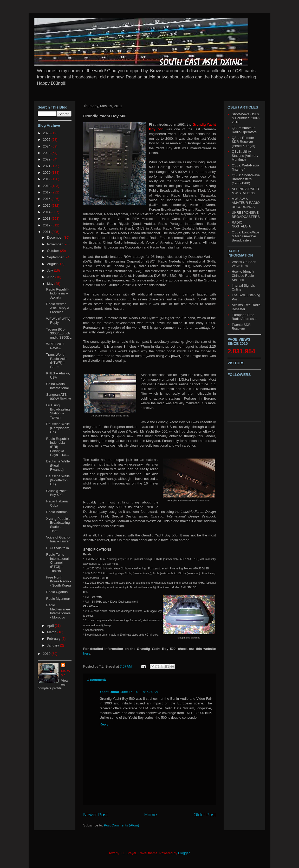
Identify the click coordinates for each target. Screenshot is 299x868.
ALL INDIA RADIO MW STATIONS (245, 191)
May (51, 284)
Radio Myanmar (58, 599)
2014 (47, 212)
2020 (47, 173)
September (56, 257)
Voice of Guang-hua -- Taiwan (58, 539)
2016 (47, 199)
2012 (47, 225)
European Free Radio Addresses (244, 317)
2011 (47, 232)
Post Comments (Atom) (122, 825)
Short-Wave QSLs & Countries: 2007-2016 (246, 118)
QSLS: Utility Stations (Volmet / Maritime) (245, 156)
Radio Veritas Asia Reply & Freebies (58, 308)
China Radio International (57, 386)
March (52, 632)
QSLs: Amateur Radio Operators (244, 130)
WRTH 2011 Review (55, 346)
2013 (47, 218)
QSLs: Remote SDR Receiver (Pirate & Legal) (243, 142)
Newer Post (95, 815)
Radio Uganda (57, 592)
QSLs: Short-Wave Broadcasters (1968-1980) (246, 179)
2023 (47, 153)
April (51, 626)
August (53, 264)
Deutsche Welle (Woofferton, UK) (58, 480)
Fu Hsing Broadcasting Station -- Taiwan (58, 411)
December (55, 237)
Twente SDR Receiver (241, 327)
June (51, 277)
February (54, 639)
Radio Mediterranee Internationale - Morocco (58, 611)
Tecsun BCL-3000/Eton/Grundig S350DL (59, 333)
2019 (47, 179)
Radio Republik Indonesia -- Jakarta (57, 293)
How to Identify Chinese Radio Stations (243, 275)
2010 (47, 654)
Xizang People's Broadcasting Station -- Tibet (58, 525)
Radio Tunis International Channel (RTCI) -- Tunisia (57, 563)
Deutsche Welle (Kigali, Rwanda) (58, 465)
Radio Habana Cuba (57, 503)
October (54, 251)
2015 (47, 206)
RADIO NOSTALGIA (241, 224)
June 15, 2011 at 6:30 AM (139, 692)
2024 (47, 146)
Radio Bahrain (57, 512)
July (51, 270)
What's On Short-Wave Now (245, 264)
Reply (104, 724)
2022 (47, 159)
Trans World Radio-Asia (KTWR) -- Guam (56, 361)
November (55, 244)
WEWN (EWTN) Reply (58, 321)
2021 (47, 166)
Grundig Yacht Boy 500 (57, 493)
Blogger (184, 853)
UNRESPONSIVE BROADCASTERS (246, 215)
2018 (47, 186)
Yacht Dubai (109, 692)
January (54, 645)
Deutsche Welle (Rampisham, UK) (58, 428)
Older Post (205, 815)
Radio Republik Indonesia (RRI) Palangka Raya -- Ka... (57, 447)
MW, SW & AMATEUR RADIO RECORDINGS (246, 203)
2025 (47, 140)
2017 (47, 192)
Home (151, 815)
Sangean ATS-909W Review (58, 397)
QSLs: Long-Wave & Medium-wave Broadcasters (245, 236)
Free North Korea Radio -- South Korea (58, 581)
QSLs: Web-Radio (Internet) (245, 167)
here (87, 653)
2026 (47, 133)
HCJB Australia (57, 548)
